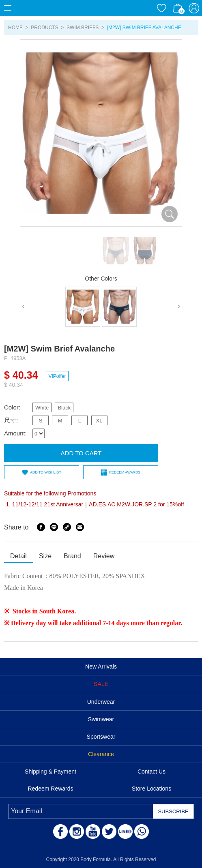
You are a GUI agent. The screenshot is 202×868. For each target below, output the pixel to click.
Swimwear (101, 719)
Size (45, 556)
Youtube (93, 832)
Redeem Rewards (50, 789)
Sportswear (101, 737)
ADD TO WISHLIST (46, 472)
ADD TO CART (81, 453)
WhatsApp (142, 832)
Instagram (77, 832)
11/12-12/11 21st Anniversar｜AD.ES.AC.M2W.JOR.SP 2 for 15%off (98, 504)
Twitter (109, 832)
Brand (72, 556)
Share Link (67, 527)
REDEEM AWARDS (125, 472)
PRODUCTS (44, 28)
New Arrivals (101, 667)
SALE (101, 684)
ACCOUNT (194, 8)
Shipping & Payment (50, 772)
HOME (15, 28)
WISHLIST (161, 8)
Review (104, 556)
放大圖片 (170, 214)
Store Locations (151, 789)
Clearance (101, 754)
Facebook (41, 527)
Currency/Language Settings (145, 8)
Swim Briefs (83, 28)
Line (54, 527)
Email (80, 527)
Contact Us (151, 772)
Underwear (101, 702)
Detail (18, 556)
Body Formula (45, 8)
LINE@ (125, 832)
